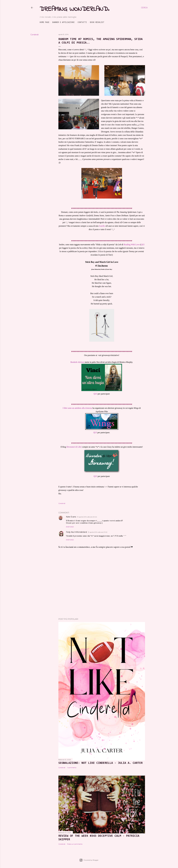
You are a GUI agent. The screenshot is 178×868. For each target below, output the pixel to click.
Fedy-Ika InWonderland (76, 532)
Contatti (82, 22)
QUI (143, 245)
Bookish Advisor (77, 362)
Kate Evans (71, 517)
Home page (44, 22)
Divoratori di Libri (74, 447)
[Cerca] (144, 8)
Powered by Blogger (89, 860)
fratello (102, 226)
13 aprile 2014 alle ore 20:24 (87, 517)
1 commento (72, 768)
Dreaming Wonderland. (74, 9)
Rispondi (70, 527)
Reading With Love (132, 245)
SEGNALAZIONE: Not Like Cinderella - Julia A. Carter (100, 763)
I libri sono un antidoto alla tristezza (77, 408)
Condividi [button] (34, 35)
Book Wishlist (97, 22)
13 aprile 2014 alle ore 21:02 (98, 532)
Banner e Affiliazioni (63, 22)
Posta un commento (75, 844)
